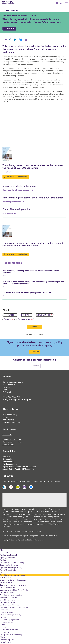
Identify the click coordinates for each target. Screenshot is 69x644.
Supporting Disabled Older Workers (15, 590)
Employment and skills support (13, 580)
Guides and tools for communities (14, 607)
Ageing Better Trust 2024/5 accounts (18, 469)
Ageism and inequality (9, 555)
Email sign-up (8, 445)
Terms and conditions (11, 422)
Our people (7, 459)
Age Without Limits (8, 570)
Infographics (5, 632)
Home (7, 10)
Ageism (3, 560)
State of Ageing (6, 612)
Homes (3, 617)
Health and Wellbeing (9, 630)
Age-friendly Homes (8, 598)
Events (7, 320)
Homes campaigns (8, 603)
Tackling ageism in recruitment (13, 585)
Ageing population (8, 558)
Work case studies (8, 588)
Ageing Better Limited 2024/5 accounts (19, 467)
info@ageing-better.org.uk (17, 400)
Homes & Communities (10, 593)
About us (6, 457)
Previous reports (7, 640)
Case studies (24, 320)
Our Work (4, 553)
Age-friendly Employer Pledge (13, 575)
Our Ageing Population (9, 620)
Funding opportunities (12, 440)
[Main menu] (66, 3)
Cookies (6, 417)
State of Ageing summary (10, 615)
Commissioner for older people (13, 563)
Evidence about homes (10, 605)
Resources (15, 10)
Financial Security (7, 622)
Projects (25, 315)
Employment (5, 578)
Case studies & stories (9, 565)
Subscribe (34, 352)
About (3, 550)
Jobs (5, 437)
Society (3, 627)
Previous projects (10, 464)
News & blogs (6, 642)
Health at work (6, 583)
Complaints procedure (12, 442)
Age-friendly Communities (11, 595)
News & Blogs (43, 315)
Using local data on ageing (11, 635)
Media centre (8, 462)
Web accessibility (10, 415)
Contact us (34, 366)
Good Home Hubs (8, 600)
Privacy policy (8, 420)
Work (2, 573)
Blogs (2, 637)
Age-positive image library (11, 568)
